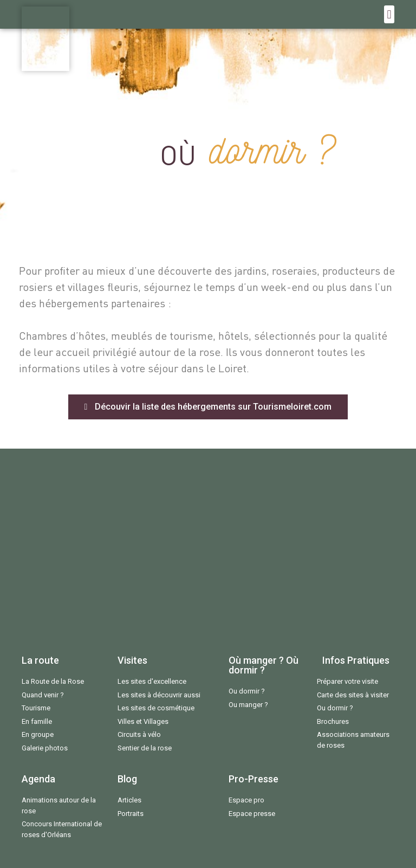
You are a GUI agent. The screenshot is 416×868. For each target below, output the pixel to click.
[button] (389, 14)
